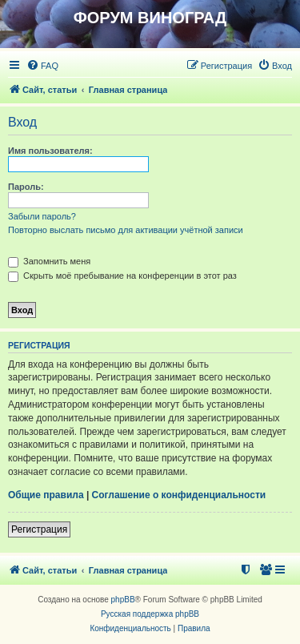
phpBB (123, 600)
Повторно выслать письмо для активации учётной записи (126, 230)
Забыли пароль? (42, 216)
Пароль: (26, 187)
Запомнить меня (49, 261)
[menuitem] (42, 66)
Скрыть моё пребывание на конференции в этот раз (122, 276)
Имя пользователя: (50, 151)
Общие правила (46, 495)
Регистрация (39, 529)
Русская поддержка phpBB (150, 614)
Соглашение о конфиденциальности (179, 495)
